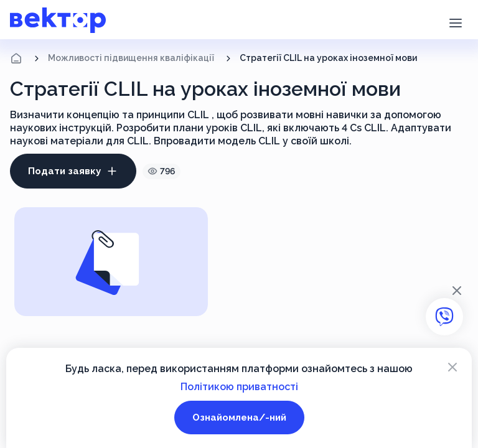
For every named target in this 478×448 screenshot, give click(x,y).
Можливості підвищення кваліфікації (131, 58)
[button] (455, 22)
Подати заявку (73, 171)
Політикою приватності (239, 387)
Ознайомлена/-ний (239, 418)
